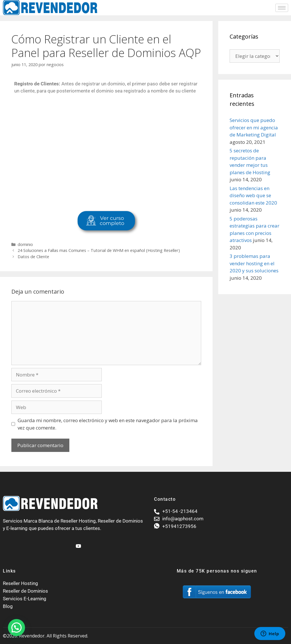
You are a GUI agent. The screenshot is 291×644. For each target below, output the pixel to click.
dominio (25, 244)
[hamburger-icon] (282, 8)
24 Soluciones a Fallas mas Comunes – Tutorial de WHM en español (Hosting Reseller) (99, 250)
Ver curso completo (105, 221)
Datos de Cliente (33, 257)
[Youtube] (78, 544)
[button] (16, 628)
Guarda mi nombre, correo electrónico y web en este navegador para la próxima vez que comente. (108, 424)
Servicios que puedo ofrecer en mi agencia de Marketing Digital (254, 127)
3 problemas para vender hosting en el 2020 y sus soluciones (254, 263)
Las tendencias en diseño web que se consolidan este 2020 (253, 195)
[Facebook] (68, 544)
